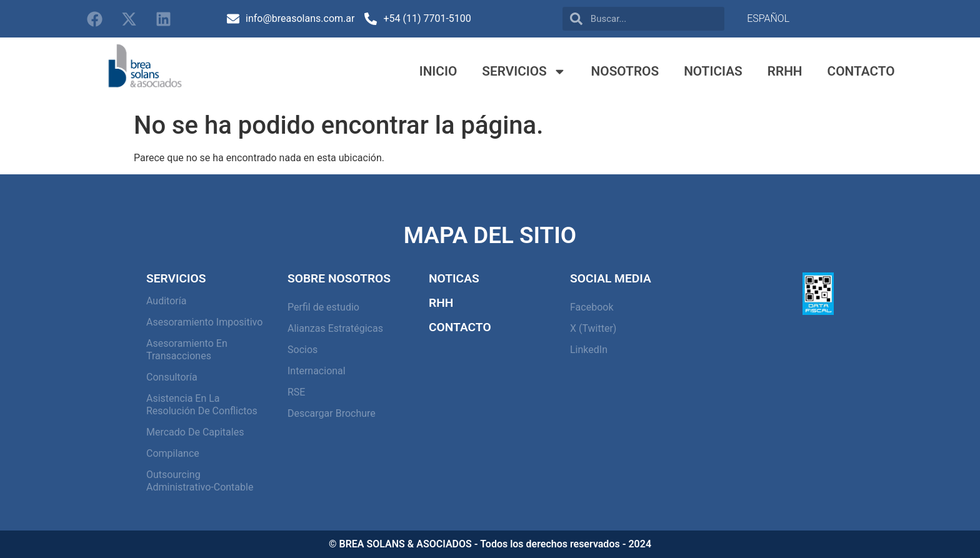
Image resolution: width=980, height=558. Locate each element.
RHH (441, 303)
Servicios (524, 72)
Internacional (317, 371)
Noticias (713, 71)
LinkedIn (589, 350)
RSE (296, 392)
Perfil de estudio (323, 307)
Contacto (861, 71)
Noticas (454, 278)
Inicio (438, 71)
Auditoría (166, 301)
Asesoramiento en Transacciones (187, 350)
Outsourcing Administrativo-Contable (200, 481)
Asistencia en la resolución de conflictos (202, 405)
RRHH (785, 71)
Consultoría (172, 377)
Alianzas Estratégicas (335, 328)
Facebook (592, 307)
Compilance (173, 453)
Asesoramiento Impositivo (204, 322)
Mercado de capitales (195, 432)
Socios (302, 350)
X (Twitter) (593, 328)
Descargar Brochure (332, 413)
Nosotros (625, 71)
